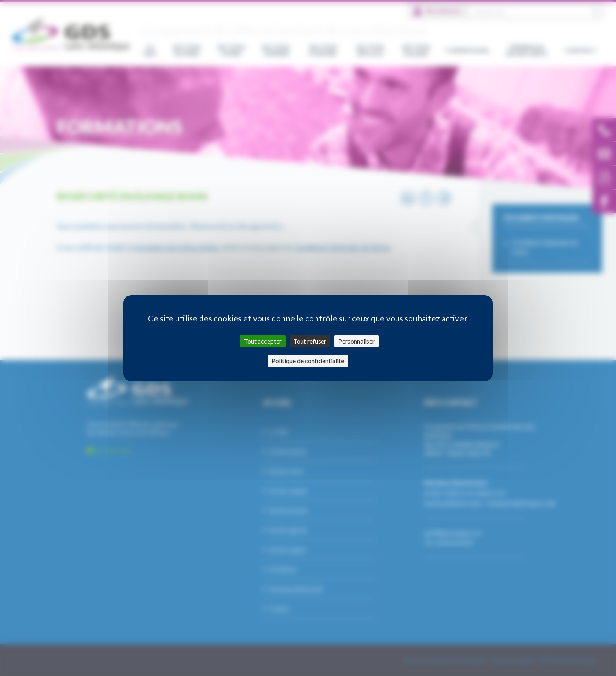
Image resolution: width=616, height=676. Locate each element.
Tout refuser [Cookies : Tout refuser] (310, 341)
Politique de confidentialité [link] (308, 361)
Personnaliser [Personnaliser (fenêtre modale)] (357, 341)
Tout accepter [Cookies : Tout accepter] (263, 341)
